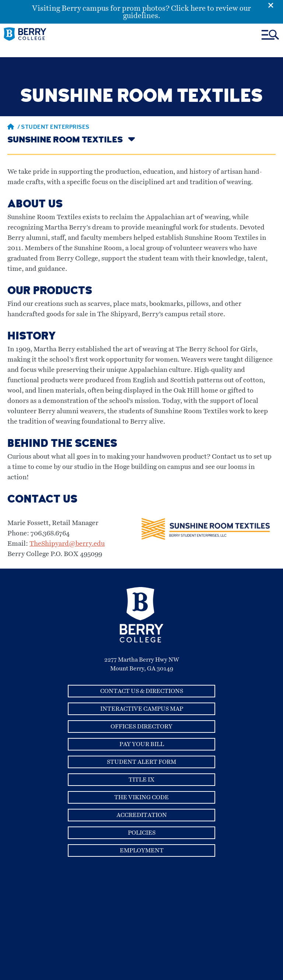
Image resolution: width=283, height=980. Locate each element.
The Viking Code (141, 797)
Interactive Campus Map (142, 709)
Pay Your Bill (142, 744)
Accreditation (142, 815)
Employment (142, 850)
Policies (142, 833)
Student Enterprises (55, 128)
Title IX (141, 780)
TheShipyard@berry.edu (67, 544)
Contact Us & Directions (142, 691)
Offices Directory (141, 727)
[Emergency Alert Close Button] (275, 5)
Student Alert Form (141, 762)
